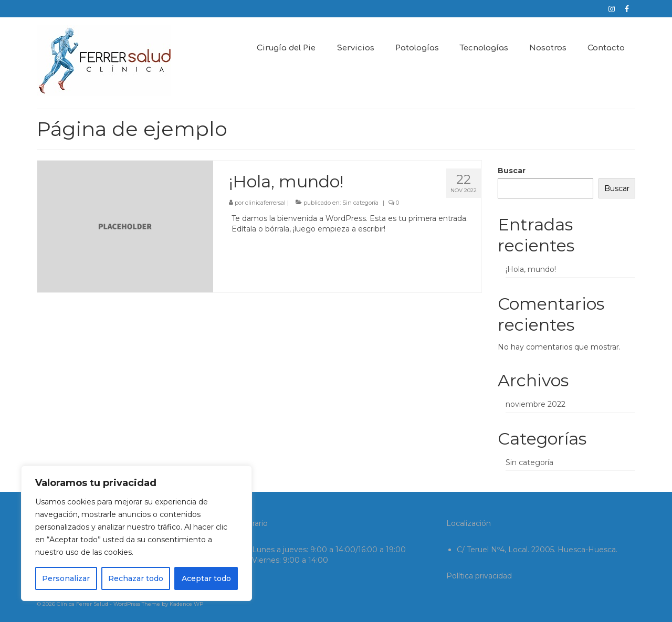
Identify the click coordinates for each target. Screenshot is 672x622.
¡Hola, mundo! (531, 269)
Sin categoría (360, 203)
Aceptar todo (206, 578)
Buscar (512, 171)
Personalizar (66, 578)
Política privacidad (479, 576)
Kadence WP (186, 604)
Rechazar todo (136, 578)
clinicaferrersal (265, 203)
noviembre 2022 (535, 404)
